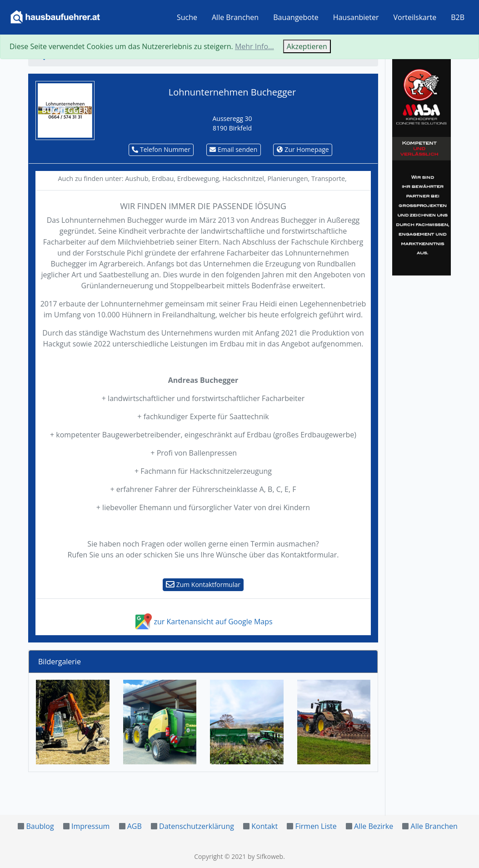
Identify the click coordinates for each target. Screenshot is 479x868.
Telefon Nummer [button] (161, 149)
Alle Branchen (235, 17)
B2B (458, 17)
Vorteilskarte (415, 17)
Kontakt (264, 826)
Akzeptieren (307, 46)
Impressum (90, 826)
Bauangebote (296, 17)
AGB (135, 826)
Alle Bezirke (374, 826)
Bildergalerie (60, 662)
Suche (187, 17)
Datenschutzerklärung (197, 826)
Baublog (40, 826)
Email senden (233, 149)
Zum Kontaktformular (203, 585)
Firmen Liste (316, 826)
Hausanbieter (356, 17)
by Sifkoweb (265, 856)
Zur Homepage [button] (303, 149)
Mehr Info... (254, 46)
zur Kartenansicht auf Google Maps (203, 622)
